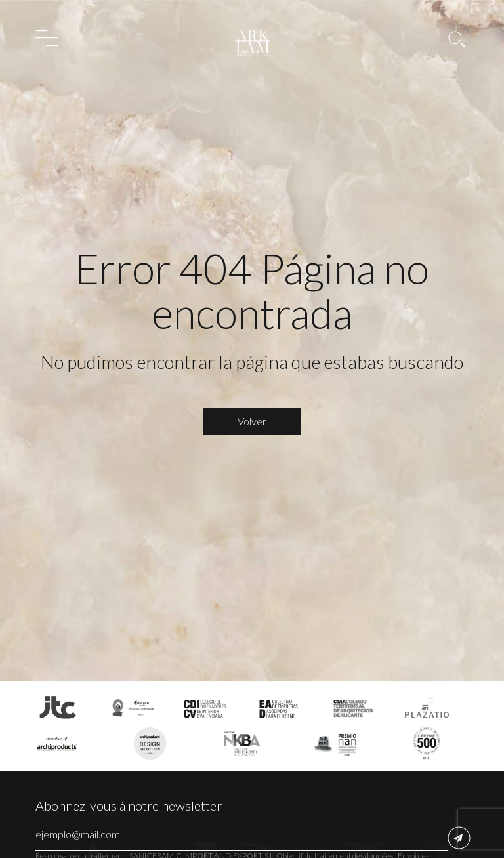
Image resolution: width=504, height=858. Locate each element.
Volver (252, 421)
